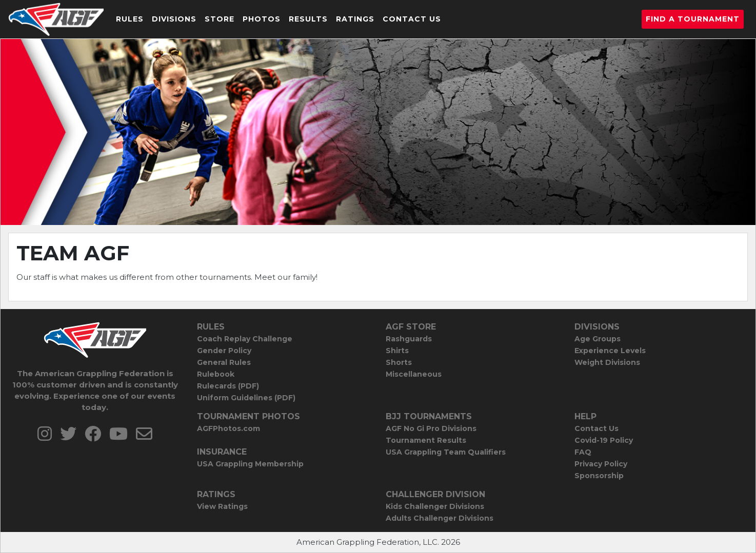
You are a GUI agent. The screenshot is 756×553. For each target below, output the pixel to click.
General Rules (224, 362)
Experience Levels (610, 351)
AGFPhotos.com (228, 428)
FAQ (583, 452)
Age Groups (598, 339)
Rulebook (216, 374)
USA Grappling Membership (250, 464)
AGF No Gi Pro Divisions (431, 428)
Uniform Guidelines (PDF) (246, 398)
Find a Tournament (693, 19)
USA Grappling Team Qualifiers (446, 452)
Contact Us (412, 19)
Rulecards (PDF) (228, 386)
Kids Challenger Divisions (435, 506)
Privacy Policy (601, 464)
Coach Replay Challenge (245, 339)
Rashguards (409, 339)
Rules (130, 19)
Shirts (397, 351)
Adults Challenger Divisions (440, 518)
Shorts (399, 362)
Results (308, 19)
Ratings (355, 19)
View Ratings (222, 506)
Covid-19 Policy (604, 440)
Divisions (174, 19)
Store (220, 19)
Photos (262, 19)
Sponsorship (599, 476)
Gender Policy (224, 351)
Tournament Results (426, 440)
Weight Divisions (607, 362)
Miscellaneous (414, 374)
